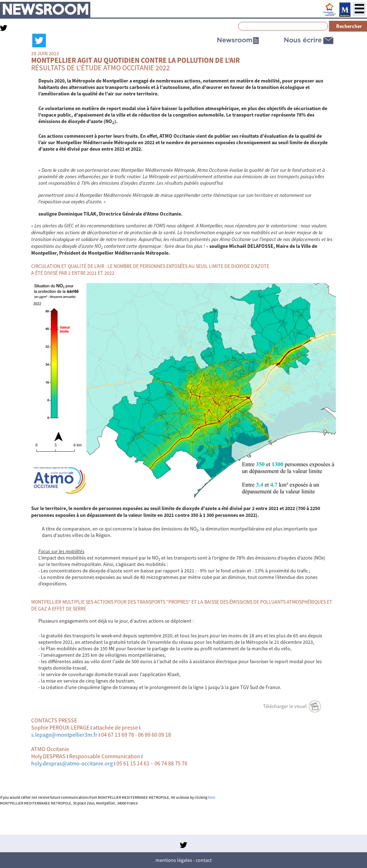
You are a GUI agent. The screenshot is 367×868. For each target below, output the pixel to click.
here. (212, 798)
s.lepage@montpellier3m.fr (64, 735)
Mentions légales (174, 860)
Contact (204, 860)
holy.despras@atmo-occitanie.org (72, 763)
